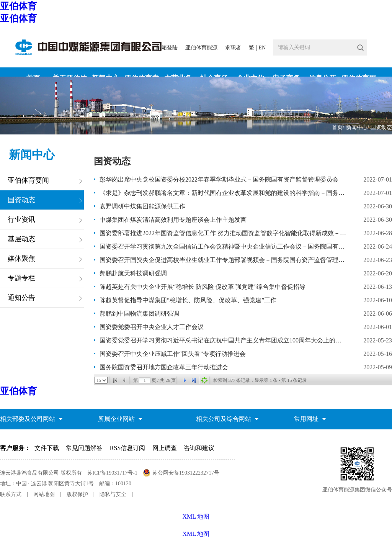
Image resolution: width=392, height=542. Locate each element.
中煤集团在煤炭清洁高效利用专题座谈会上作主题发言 (173, 220)
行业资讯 (21, 219)
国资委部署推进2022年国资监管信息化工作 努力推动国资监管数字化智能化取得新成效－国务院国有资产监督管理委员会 (223, 233)
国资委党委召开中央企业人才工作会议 (152, 327)
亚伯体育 (18, 6)
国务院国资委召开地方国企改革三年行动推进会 (164, 367)
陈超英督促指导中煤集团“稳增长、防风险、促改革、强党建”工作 (188, 300)
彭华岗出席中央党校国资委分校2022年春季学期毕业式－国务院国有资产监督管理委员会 (219, 179)
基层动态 (21, 239)
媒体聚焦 (21, 259)
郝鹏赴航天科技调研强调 (133, 273)
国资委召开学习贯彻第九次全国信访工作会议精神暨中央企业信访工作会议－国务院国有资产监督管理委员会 (223, 246)
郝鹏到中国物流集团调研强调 (139, 314)
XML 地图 (196, 534)
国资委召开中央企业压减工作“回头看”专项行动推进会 (173, 354)
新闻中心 (357, 127)
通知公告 (21, 298)
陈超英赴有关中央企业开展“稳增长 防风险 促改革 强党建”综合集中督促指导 (203, 287)
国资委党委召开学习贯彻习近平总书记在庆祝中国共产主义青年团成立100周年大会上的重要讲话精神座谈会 (223, 340)
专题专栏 (21, 278)
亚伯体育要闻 (28, 180)
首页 (337, 127)
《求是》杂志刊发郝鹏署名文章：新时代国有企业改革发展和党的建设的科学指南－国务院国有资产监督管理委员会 (223, 193)
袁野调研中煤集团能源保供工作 (142, 206)
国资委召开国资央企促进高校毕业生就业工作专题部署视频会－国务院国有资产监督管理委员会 (223, 260)
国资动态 (381, 127)
